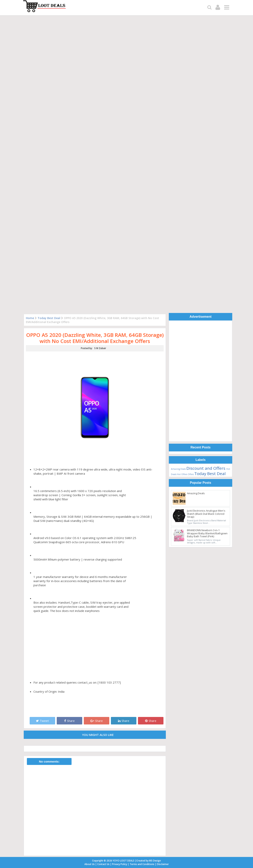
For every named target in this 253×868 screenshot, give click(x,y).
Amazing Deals (178, 469)
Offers (191, 474)
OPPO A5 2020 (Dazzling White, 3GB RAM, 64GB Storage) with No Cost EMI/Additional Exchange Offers (95, 338)
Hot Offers (182, 474)
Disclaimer (163, 864)
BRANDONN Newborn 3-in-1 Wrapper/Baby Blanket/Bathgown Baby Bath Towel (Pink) (207, 533)
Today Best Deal (49, 318)
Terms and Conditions (142, 864)
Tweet (42, 721)
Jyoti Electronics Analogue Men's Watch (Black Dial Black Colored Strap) (206, 514)
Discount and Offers (206, 468)
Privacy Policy (120, 864)
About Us (90, 864)
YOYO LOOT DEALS (124, 861)
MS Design (155, 861)
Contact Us (103, 864)
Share (69, 721)
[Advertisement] (201, 382)
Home (30, 318)
